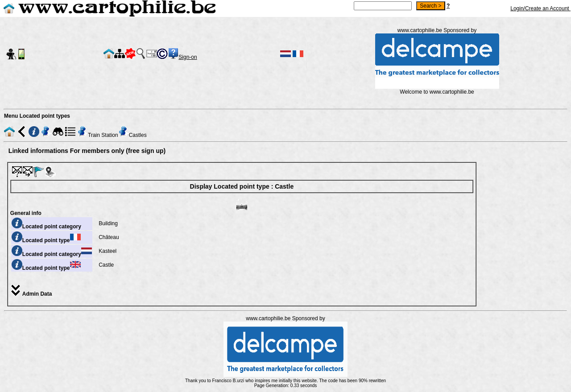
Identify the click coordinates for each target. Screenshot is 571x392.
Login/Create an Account (540, 8)
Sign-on (188, 57)
